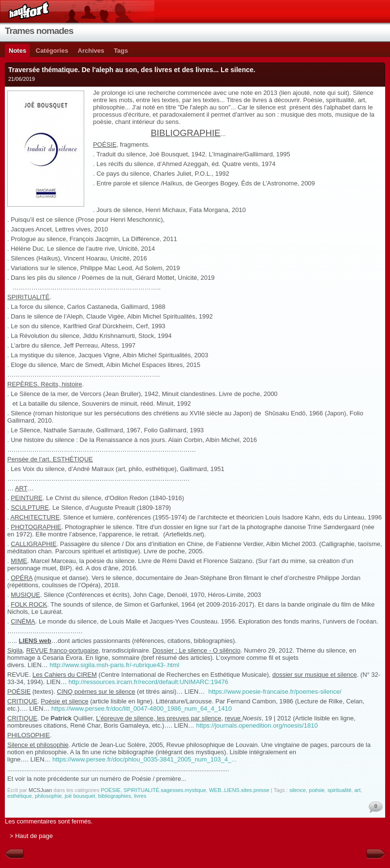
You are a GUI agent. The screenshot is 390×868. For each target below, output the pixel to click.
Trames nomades (39, 31)
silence (298, 790)
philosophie (48, 796)
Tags (121, 51)
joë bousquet (80, 796)
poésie (316, 790)
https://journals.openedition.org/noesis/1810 (257, 725)
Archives (91, 51)
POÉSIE (111, 790)
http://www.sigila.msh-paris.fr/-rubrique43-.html (114, 665)
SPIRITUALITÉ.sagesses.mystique (165, 790)
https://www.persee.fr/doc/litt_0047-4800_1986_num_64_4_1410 (142, 708)
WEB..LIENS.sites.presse (239, 790)
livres (140, 796)
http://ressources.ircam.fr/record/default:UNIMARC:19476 (148, 682)
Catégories (52, 51)
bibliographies (115, 796)
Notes (17, 51)
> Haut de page (31, 836)
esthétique (20, 796)
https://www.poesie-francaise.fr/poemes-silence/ (275, 692)
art (357, 790)
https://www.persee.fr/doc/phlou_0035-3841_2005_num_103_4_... (144, 759)
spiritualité (340, 790)
